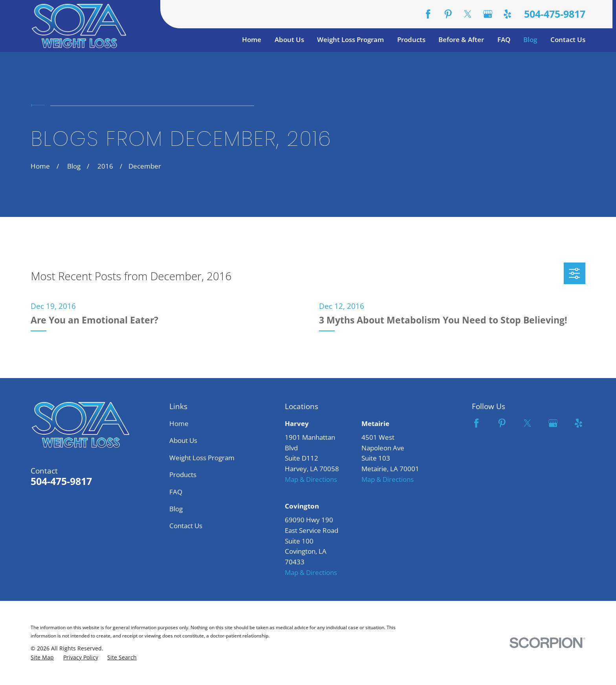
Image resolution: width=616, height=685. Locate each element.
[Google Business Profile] (488, 14)
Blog (176, 509)
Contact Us (186, 526)
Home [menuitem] (252, 39)
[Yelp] (507, 14)
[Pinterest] (448, 14)
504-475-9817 (555, 14)
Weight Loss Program (202, 458)
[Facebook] (428, 14)
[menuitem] (42, 657)
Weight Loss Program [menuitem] (350, 39)
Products (183, 475)
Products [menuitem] (411, 39)
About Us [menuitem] (289, 39)
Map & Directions (311, 479)
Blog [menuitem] (530, 39)
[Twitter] (468, 14)
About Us (183, 440)
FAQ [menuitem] (504, 39)
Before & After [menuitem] (461, 39)
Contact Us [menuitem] (568, 39)
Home (179, 423)
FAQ (176, 492)
